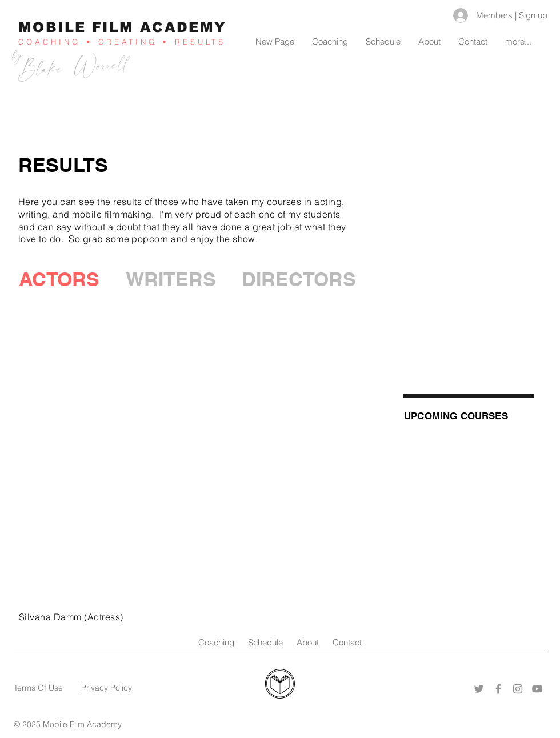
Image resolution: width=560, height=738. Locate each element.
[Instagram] (518, 689)
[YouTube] (537, 689)
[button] (59, 279)
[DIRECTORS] (299, 279)
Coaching (223, 642)
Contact (347, 642)
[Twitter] (479, 689)
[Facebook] (498, 689)
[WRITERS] (171, 279)
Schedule (265, 642)
